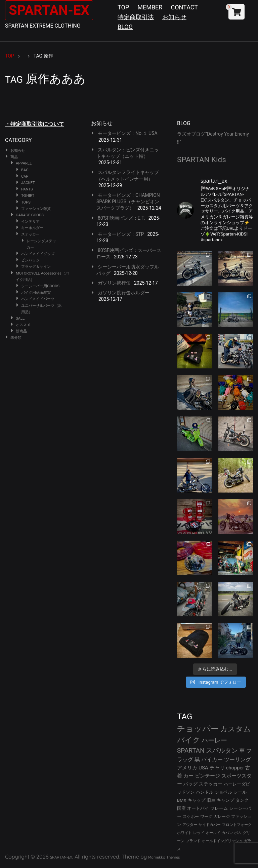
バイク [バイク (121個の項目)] (189, 740)
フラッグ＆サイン (36, 267)
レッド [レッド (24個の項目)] (199, 833)
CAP (25, 176)
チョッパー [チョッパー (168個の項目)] (198, 729)
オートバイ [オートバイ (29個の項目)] (198, 808)
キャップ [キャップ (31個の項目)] (197, 800)
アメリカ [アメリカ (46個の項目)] (187, 768)
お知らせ (174, 17)
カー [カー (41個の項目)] (188, 776)
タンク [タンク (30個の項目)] (242, 800)
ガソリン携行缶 (114, 283)
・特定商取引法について (35, 124)
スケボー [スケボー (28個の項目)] (191, 817)
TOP (123, 7)
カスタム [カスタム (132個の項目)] (235, 729)
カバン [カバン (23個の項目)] (227, 833)
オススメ (23, 325)
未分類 (16, 338)
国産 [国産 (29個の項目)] (181, 808)
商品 (14, 157)
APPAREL (24, 163)
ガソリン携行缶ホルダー (124, 293)
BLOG (125, 27)
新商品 (21, 331)
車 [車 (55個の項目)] (242, 751)
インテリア (30, 222)
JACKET (28, 183)
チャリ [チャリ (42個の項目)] (217, 768)
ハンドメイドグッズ (38, 254)
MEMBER (150, 7)
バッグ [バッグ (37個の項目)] (190, 784)
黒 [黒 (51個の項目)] (197, 759)
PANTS (27, 189)
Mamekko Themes (164, 857)
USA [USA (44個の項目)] (203, 768)
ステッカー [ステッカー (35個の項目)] (211, 784)
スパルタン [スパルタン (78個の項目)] (222, 750)
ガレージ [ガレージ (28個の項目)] (222, 817)
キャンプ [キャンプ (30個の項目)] (225, 800)
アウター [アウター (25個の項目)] (190, 825)
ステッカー (30, 234)
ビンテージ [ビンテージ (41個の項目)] (207, 776)
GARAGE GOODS (30, 215)
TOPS (26, 202)
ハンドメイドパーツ (38, 299)
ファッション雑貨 (36, 209)
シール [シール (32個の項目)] (240, 792)
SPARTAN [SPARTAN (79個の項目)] (191, 750)
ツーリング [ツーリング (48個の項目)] (238, 759)
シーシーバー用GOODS (40, 286)
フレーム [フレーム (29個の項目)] (219, 808)
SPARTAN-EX (49, 10)
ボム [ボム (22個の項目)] (238, 833)
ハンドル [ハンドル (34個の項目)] (205, 792)
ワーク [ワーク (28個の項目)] (206, 817)
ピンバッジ (30, 260)
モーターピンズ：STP (121, 234)
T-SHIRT (28, 196)
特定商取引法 (136, 17)
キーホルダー (32, 228)
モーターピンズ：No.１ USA (128, 133)
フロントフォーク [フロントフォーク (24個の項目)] (237, 825)
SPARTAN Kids (202, 159)
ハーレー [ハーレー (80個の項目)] (214, 740)
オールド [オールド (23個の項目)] (213, 833)
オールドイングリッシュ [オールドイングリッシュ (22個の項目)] (222, 841)
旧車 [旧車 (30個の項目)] (211, 800)
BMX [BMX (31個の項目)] (182, 800)
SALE (20, 318)
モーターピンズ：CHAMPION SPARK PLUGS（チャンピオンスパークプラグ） (128, 202)
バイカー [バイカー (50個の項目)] (212, 759)
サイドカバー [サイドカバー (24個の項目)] (210, 825)
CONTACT (184, 7)
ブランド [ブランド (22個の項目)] (193, 841)
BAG (25, 170)
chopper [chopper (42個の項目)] (235, 768)
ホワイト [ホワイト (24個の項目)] (184, 833)
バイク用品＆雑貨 (36, 293)
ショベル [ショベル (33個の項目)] (223, 792)
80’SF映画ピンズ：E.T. (121, 218)
